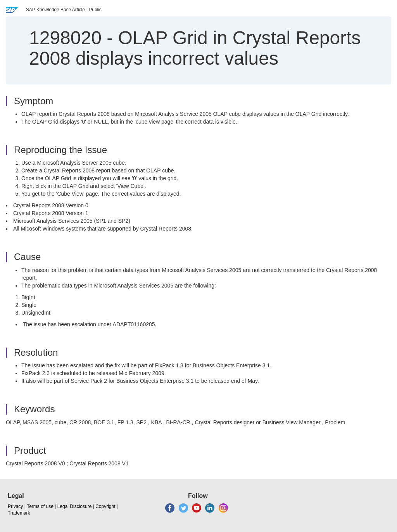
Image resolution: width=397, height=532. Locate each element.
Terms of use (40, 506)
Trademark (19, 513)
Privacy (15, 506)
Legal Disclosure (75, 506)
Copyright (105, 506)
